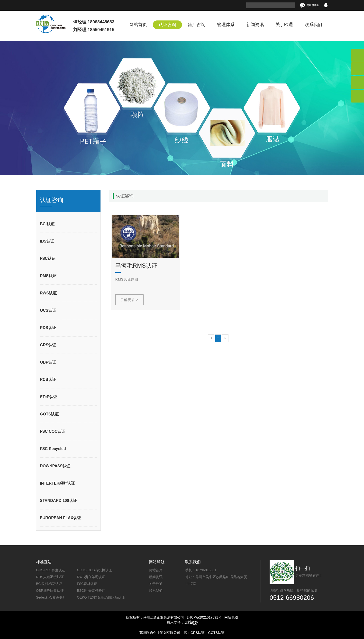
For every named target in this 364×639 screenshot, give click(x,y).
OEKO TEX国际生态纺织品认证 (101, 597)
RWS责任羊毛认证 (91, 577)
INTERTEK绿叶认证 (57, 483)
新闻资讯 (255, 25)
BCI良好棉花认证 (49, 584)
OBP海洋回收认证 (50, 591)
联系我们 (313, 25)
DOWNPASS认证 (55, 466)
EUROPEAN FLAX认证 (60, 518)
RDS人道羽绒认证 (50, 577)
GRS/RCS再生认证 (51, 570)
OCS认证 (48, 310)
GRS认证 (48, 345)
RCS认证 (48, 380)
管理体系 (226, 25)
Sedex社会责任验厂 (51, 597)
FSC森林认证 (87, 584)
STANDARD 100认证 (58, 501)
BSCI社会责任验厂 (91, 591)
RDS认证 (48, 328)
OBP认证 (48, 362)
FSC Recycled (53, 449)
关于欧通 (284, 25)
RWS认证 (48, 293)
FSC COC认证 (53, 431)
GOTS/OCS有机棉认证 (94, 570)
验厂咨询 (197, 25)
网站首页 (138, 25)
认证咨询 (167, 25)
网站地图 (231, 617)
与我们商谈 (309, 5)
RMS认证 (48, 276)
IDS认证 (47, 241)
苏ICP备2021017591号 (204, 617)
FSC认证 (48, 258)
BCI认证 (47, 224)
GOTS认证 (49, 414)
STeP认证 (49, 397)
